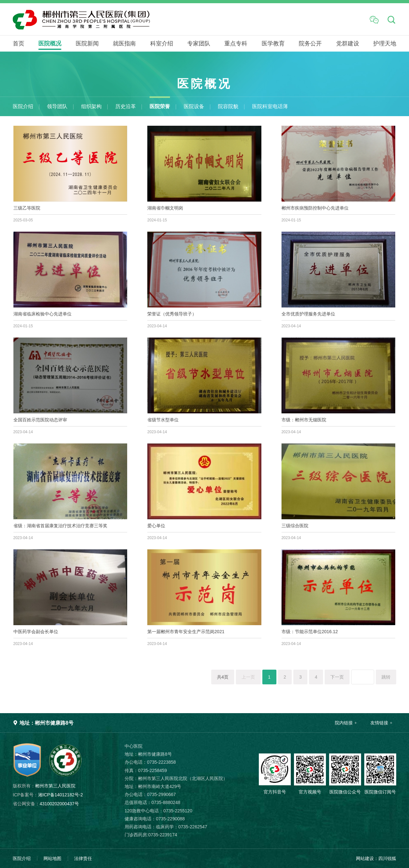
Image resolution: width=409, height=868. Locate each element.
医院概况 (50, 44)
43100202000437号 (46, 804)
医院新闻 (87, 44)
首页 (19, 44)
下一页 (337, 677)
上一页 (248, 677)
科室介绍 (162, 44)
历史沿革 (126, 106)
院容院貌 (228, 106)
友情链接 (379, 723)
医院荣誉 (160, 106)
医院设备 (194, 106)
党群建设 (348, 44)
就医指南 (124, 44)
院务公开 (310, 44)
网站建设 (365, 858)
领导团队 (57, 106)
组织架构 (91, 106)
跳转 (386, 677)
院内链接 (344, 723)
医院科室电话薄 (270, 106)
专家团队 (199, 44)
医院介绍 (23, 106)
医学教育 (273, 44)
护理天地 (385, 44)
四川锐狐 (387, 858)
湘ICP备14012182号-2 (48, 795)
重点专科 (236, 44)
